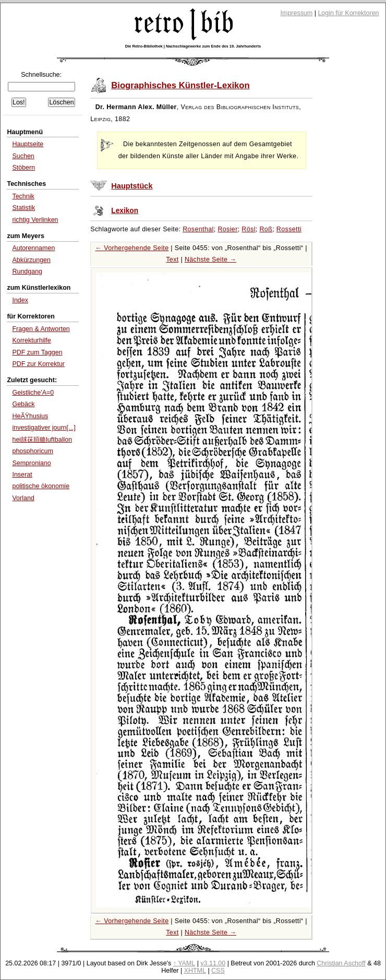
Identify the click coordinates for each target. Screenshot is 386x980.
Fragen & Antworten (41, 329)
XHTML (195, 971)
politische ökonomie (41, 486)
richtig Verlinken (35, 220)
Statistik (23, 208)
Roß (266, 229)
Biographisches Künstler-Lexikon (180, 85)
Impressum (297, 13)
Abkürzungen (31, 260)
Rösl (248, 229)
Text (172, 259)
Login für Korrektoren (348, 13)
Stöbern (23, 168)
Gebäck (23, 404)
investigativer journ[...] (44, 428)
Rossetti (289, 229)
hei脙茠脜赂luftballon (42, 440)
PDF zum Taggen (37, 352)
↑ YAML (184, 963)
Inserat (22, 475)
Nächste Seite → (210, 259)
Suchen (23, 156)
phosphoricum (32, 451)
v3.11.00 (213, 963)
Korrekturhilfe (31, 340)
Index (20, 300)
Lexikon (125, 211)
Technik (23, 196)
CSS (218, 971)
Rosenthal (198, 229)
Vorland (23, 498)
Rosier (227, 229)
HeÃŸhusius (30, 416)
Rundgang (27, 271)
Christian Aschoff (341, 963)
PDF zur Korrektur (38, 364)
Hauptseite (28, 144)
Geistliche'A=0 (33, 393)
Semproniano (31, 463)
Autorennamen (33, 248)
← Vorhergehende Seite (132, 248)
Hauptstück (132, 186)
